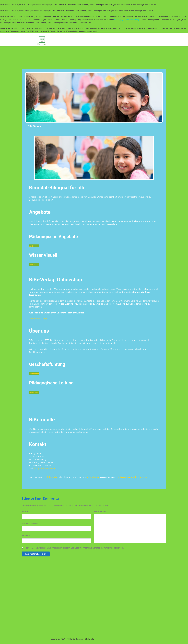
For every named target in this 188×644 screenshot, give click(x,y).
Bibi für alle (42, 44)
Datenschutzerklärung (138, 477)
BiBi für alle (35, 126)
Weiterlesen (34, 246)
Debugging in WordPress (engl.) (127, 19)
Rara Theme (93, 477)
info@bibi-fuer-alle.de (45, 468)
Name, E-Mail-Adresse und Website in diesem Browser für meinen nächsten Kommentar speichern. (74, 548)
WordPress (121, 477)
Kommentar (101, 511)
